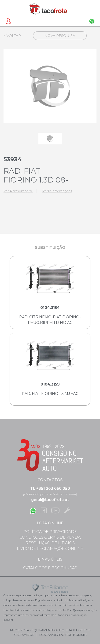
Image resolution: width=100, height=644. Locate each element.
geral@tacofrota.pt (50, 500)
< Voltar (12, 36)
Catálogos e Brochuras (50, 568)
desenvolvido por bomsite (63, 635)
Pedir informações (57, 191)
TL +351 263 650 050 (50, 488)
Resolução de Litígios (50, 543)
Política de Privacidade (50, 532)
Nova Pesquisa (60, 36)
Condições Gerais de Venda (50, 537)
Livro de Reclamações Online (50, 549)
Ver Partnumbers (18, 191)
